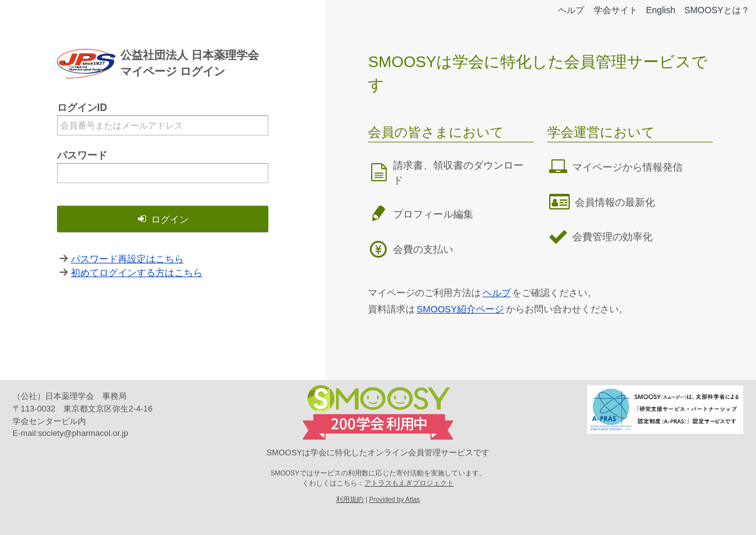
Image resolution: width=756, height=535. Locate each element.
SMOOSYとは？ (715, 10)
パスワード (82, 155)
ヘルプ (563, 10)
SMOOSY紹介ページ (461, 309)
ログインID (82, 108)
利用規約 (350, 499)
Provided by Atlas (395, 499)
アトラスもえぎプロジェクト (409, 483)
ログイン (162, 219)
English (657, 10)
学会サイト (610, 10)
